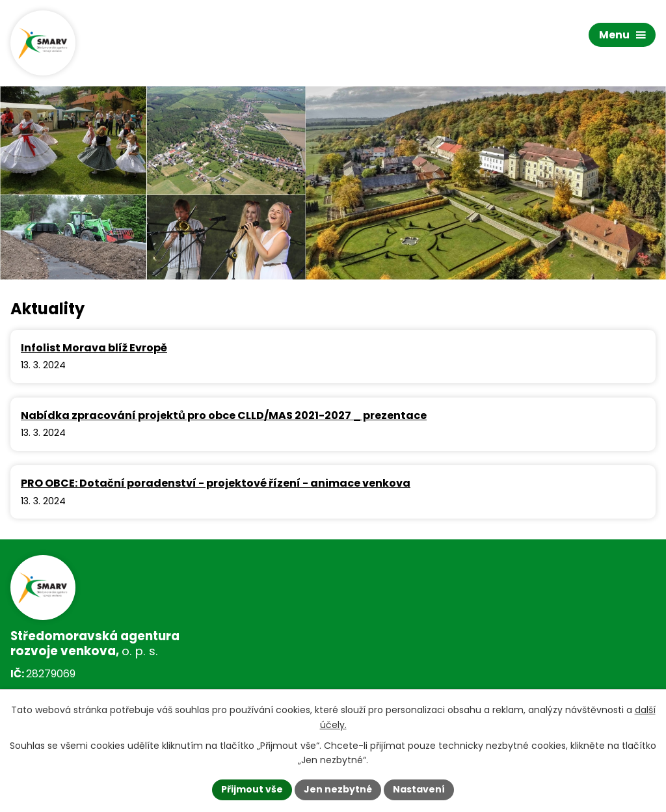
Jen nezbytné (338, 789)
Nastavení (419, 789)
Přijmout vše (252, 789)
